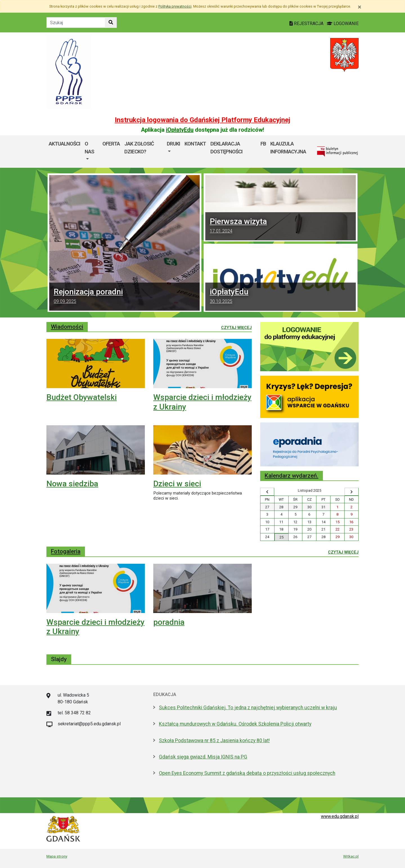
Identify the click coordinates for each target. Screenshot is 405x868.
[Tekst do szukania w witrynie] (76, 23)
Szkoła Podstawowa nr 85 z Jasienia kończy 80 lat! (214, 741)
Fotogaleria (66, 551)
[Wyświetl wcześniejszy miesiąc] (267, 492)
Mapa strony (57, 856)
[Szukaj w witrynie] (111, 23)
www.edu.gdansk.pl (340, 816)
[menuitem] (91, 152)
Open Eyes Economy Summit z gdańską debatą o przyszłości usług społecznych (247, 773)
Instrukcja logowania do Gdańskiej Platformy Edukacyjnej (202, 120)
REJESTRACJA (307, 24)
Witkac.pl (351, 856)
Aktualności (64, 144)
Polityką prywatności (175, 6)
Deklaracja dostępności (226, 148)
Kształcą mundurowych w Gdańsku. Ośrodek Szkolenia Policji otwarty (235, 724)
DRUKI (173, 144)
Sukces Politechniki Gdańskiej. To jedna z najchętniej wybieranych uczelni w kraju (248, 708)
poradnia (169, 622)
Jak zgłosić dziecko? (139, 148)
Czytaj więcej (236, 327)
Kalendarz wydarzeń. (292, 476)
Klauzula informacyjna (288, 148)
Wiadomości (67, 327)
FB (263, 144)
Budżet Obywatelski (82, 397)
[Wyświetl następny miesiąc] (352, 492)
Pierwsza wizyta (281, 226)
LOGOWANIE (343, 24)
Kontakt (195, 144)
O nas (89, 148)
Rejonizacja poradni (124, 297)
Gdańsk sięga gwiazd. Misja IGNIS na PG (203, 757)
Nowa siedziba (72, 484)
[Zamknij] (360, 7)
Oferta (111, 144)
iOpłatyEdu (180, 130)
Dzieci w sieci (177, 484)
